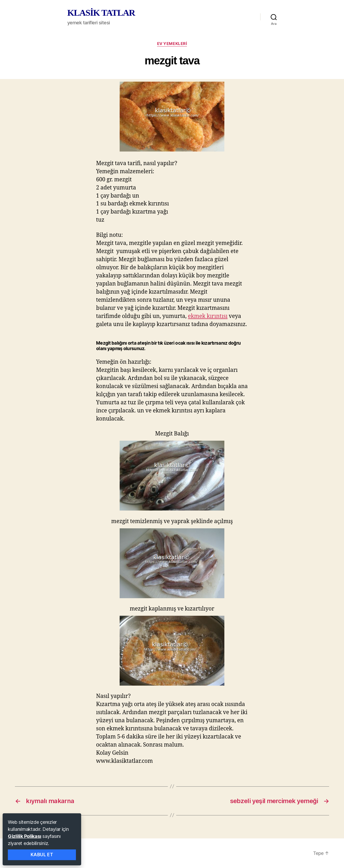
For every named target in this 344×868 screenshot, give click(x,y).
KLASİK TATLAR (101, 13)
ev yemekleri (172, 44)
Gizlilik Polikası (24, 836)
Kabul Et (42, 855)
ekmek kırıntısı (208, 316)
